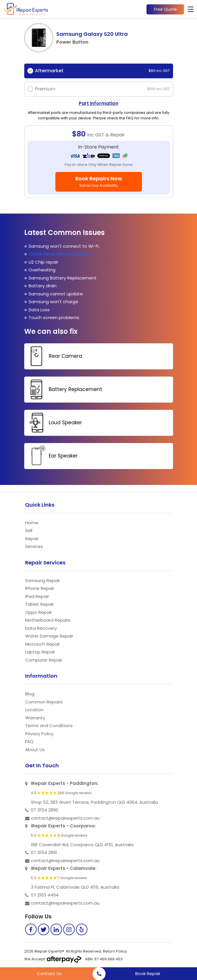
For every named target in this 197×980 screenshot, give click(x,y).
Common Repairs (44, 702)
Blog (30, 694)
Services (34, 546)
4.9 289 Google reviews (61, 793)
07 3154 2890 (45, 810)
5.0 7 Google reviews (59, 878)
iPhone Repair (40, 588)
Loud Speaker (54, 423)
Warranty (35, 718)
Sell (29, 530)
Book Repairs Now (99, 181)
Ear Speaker (52, 456)
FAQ (29, 741)
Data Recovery (41, 628)
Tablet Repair (40, 604)
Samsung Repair (43, 580)
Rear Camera (54, 356)
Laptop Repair (40, 652)
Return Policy (115, 951)
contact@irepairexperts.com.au (65, 818)
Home (32, 523)
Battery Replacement (64, 389)
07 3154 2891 (44, 852)
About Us (35, 750)
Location (34, 710)
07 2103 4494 (45, 895)
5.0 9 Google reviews (59, 835)
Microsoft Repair (43, 644)
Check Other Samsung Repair (60, 254)
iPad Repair (37, 596)
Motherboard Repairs (48, 620)
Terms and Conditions (49, 726)
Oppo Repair (39, 612)
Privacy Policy (39, 734)
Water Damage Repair (49, 636)
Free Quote (165, 9)
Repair (32, 539)
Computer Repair (44, 660)
